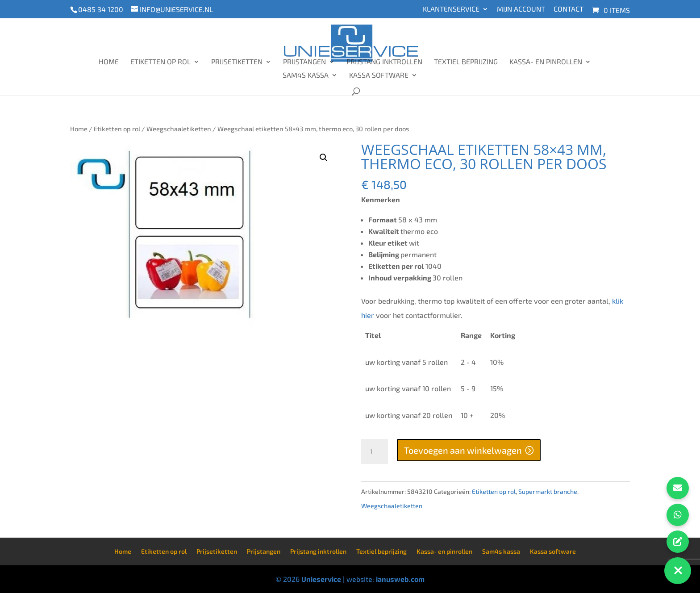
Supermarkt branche (548, 491)
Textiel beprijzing (466, 62)
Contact (569, 9)
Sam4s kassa (306, 75)
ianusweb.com (400, 579)
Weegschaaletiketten (179, 129)
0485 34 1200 (101, 9)
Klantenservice (451, 9)
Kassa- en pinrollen (546, 62)
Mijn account (521, 9)
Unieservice (321, 579)
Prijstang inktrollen (384, 62)
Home (109, 62)
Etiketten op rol (160, 62)
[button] (324, 158)
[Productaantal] (375, 451)
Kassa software (379, 75)
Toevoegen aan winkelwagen (463, 450)
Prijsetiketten (237, 62)
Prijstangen (304, 62)
